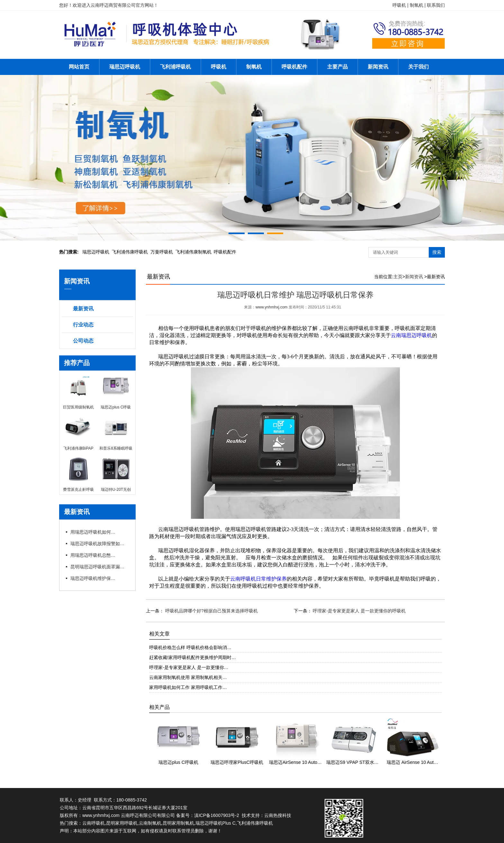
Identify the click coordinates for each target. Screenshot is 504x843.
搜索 (437, 252)
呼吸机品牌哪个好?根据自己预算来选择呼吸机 (211, 611)
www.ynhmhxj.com (271, 307)
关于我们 (419, 67)
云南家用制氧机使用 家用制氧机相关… (188, 677)
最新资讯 (83, 309)
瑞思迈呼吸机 (125, 67)
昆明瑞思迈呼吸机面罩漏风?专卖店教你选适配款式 (99, 567)
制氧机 (254, 67)
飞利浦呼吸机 (175, 67)
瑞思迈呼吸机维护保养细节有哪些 (93, 578)
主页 (398, 277)
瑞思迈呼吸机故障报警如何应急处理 (99, 544)
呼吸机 (219, 67)
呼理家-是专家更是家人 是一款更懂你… (189, 667)
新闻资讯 (378, 67)
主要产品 (337, 67)
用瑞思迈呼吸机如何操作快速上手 (93, 532)
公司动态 (83, 341)
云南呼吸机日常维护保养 (258, 579)
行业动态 (83, 325)
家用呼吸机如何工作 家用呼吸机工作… (188, 687)
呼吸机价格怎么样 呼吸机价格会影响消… (190, 647)
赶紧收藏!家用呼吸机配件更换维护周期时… (193, 657)
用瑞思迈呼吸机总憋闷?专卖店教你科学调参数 (93, 555)
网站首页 (79, 67)
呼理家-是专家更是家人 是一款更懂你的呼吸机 (359, 611)
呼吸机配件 (294, 67)
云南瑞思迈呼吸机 (411, 335)
